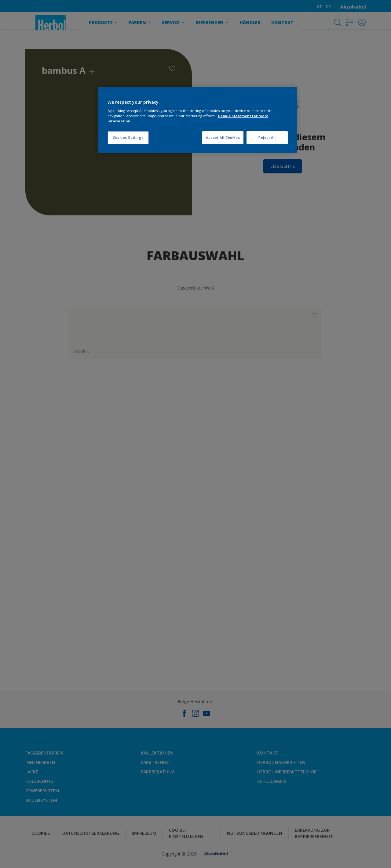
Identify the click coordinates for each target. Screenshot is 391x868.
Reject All (267, 137)
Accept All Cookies (223, 137)
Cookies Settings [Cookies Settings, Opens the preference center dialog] (128, 137)
